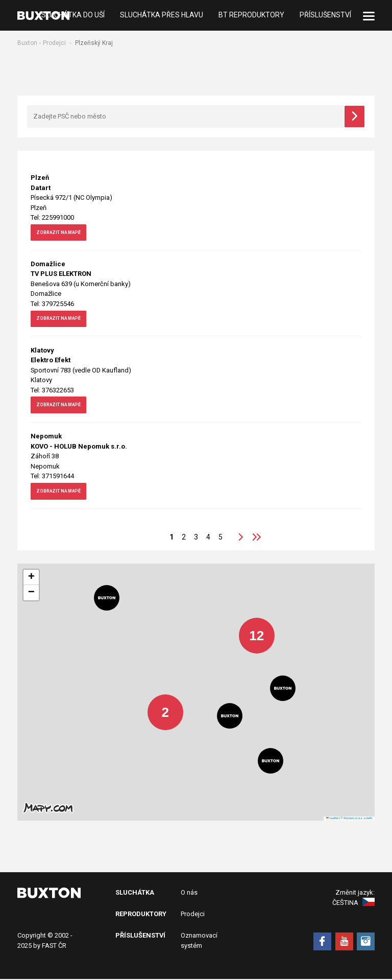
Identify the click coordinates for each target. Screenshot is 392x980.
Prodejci (54, 43)
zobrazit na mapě (68, 236)
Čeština (353, 904)
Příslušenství (325, 15)
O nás (189, 893)
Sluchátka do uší (73, 15)
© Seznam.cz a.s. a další (356, 819)
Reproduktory (141, 915)
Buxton (27, 43)
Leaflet (332, 819)
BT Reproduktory (251, 15)
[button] (249, 629)
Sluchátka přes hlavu (162, 15)
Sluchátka (135, 893)
